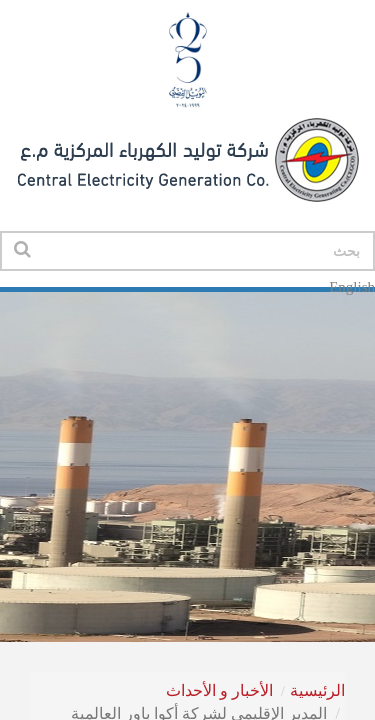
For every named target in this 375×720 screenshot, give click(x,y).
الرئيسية (317, 690)
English (352, 287)
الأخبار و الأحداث (219, 690)
